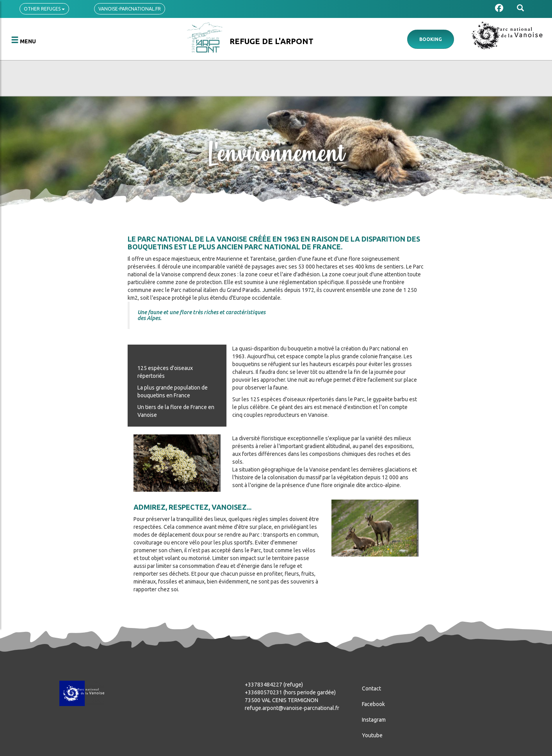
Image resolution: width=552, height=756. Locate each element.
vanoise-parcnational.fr (130, 9)
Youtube (372, 735)
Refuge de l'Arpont (272, 41)
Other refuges (44, 9)
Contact (371, 688)
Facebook (373, 704)
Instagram (374, 720)
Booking (431, 39)
